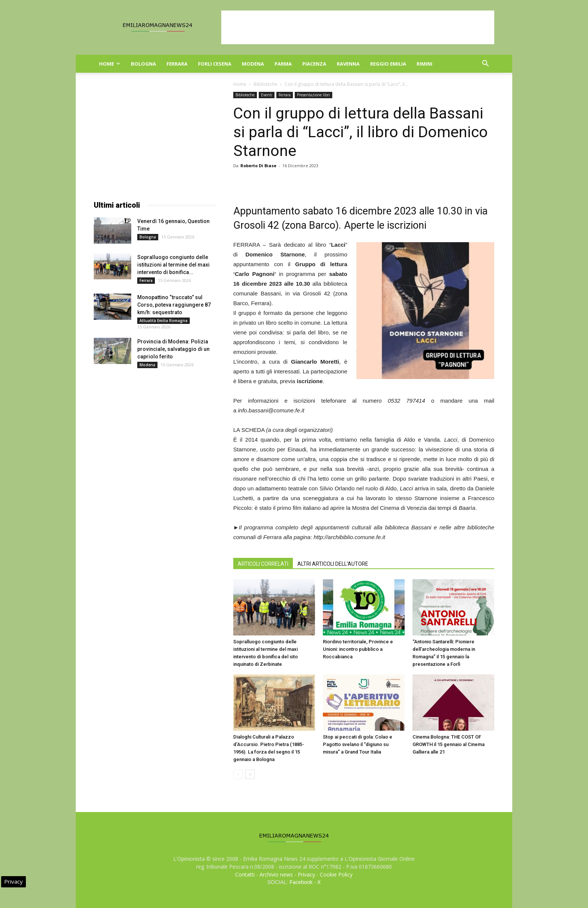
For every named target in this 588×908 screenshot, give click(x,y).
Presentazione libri (313, 95)
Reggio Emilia (388, 64)
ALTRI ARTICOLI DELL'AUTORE (333, 564)
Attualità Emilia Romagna (163, 321)
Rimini (424, 64)
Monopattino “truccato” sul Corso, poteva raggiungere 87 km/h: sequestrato (174, 305)
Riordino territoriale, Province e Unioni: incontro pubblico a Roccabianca (358, 649)
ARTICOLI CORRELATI (263, 564)
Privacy (306, 874)
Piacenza (314, 64)
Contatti (245, 874)
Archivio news (276, 874)
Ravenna (348, 64)
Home (109, 64)
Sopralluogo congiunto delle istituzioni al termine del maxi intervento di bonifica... (173, 265)
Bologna (143, 64)
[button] (485, 64)
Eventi (267, 95)
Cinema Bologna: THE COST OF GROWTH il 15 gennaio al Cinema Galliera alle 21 (448, 744)
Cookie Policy (336, 874)
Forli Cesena (215, 64)
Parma (283, 64)
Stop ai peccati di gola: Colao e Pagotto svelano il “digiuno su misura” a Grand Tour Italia (358, 744)
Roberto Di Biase (258, 166)
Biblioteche (265, 84)
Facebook (301, 882)
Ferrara (177, 64)
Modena (253, 64)
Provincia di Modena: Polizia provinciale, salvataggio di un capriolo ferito (173, 349)
